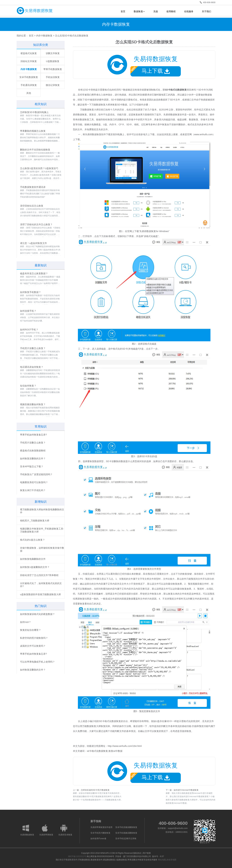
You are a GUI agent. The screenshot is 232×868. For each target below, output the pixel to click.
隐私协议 (137, 853)
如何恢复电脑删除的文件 (33, 559)
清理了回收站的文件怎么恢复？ (36, 224)
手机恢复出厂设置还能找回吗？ (36, 474)
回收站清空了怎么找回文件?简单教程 (39, 575)
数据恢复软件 (72, 860)
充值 (156, 11)
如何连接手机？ (28, 311)
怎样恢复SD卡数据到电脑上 (34, 112)
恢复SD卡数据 (120, 105)
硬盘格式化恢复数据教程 (33, 451)
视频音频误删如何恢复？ (33, 404)
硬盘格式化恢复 (29, 53)
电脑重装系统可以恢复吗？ (34, 482)
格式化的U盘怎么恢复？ (32, 540)
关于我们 (206, 11)
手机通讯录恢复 (29, 85)
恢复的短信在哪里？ (30, 630)
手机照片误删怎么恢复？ (33, 348)
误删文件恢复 (53, 53)
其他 (29, 93)
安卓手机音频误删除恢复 (126, 827)
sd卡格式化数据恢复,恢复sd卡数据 (105, 751)
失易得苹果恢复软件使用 (101, 827)
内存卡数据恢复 (44, 36)
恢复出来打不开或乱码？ (33, 490)
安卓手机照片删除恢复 (100, 833)
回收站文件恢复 (29, 61)
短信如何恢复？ (28, 386)
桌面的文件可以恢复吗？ (33, 646)
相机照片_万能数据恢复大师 (35, 521)
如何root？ (26, 622)
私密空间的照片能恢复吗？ (34, 638)
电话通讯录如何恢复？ (32, 367)
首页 (123, 11)
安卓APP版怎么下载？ (32, 466)
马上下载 (150, 70)
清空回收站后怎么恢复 (32, 206)
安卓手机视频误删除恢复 (126, 833)
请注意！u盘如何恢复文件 (33, 243)
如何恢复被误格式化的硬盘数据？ (37, 614)
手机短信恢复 (53, 77)
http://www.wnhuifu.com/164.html (125, 746)
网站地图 (162, 860)
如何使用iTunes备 (98, 839)
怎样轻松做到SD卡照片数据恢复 (95, 790)
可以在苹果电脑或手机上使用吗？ (37, 662)
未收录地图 (171, 860)
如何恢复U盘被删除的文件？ (35, 567)
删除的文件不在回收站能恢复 (35, 150)
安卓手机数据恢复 (29, 77)
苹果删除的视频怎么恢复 (33, 131)
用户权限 (147, 853)
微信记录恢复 (53, 85)
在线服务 (189, 11)
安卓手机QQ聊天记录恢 (126, 839)
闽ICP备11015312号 (77, 856)
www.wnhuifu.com (203, 134)
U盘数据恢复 (53, 61)
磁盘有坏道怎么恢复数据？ (34, 273)
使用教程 (171, 11)
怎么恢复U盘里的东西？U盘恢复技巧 (39, 168)
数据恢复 (139, 11)
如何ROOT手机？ (29, 330)
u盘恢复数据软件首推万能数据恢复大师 (40, 594)
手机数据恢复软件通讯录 (33, 187)
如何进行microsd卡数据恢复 (186, 790)
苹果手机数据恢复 (53, 69)
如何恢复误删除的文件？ (33, 458)
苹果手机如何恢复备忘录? (33, 435)
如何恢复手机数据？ (30, 292)
